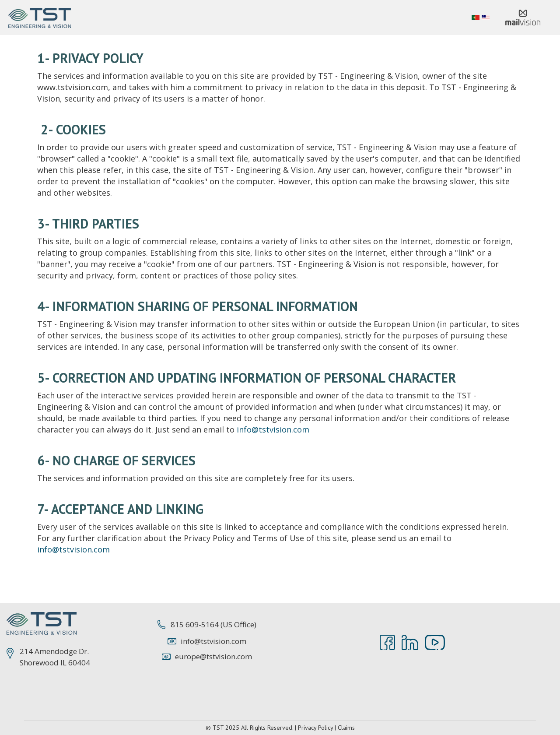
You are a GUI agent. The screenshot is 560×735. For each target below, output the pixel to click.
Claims (346, 728)
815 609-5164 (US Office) (213, 624)
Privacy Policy (315, 728)
